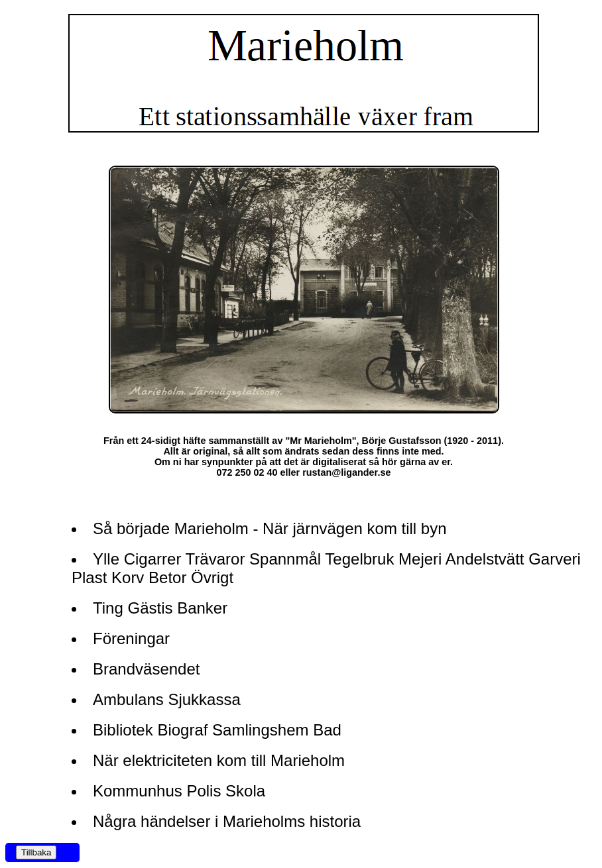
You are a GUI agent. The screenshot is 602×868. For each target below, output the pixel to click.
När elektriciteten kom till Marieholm (219, 760)
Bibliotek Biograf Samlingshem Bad (217, 730)
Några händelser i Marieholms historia (227, 821)
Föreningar (131, 638)
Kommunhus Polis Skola (179, 791)
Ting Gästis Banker (160, 608)
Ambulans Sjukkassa (167, 699)
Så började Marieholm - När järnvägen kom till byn (270, 528)
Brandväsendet (146, 669)
